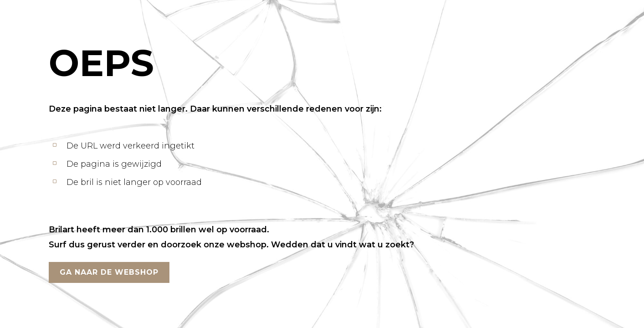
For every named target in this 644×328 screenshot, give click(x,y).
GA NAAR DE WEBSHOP (109, 272)
